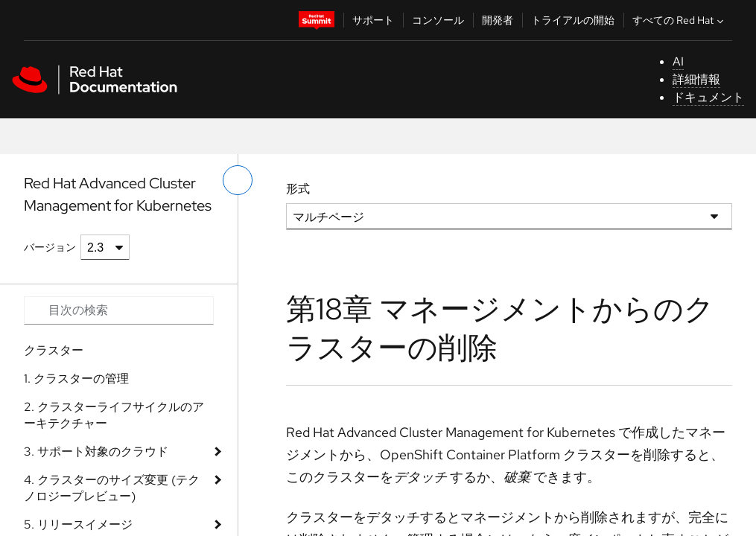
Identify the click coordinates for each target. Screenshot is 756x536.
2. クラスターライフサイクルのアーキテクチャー (114, 415)
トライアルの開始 (573, 20)
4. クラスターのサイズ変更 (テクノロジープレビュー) (112, 488)
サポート (373, 20)
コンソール (438, 20)
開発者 (498, 20)
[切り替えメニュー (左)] (238, 180)
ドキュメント (708, 97)
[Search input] (119, 310)
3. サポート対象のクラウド (96, 452)
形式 (298, 189)
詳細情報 (696, 79)
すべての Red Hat (680, 20)
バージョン (50, 247)
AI (678, 61)
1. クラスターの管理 (76, 379)
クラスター (54, 350)
